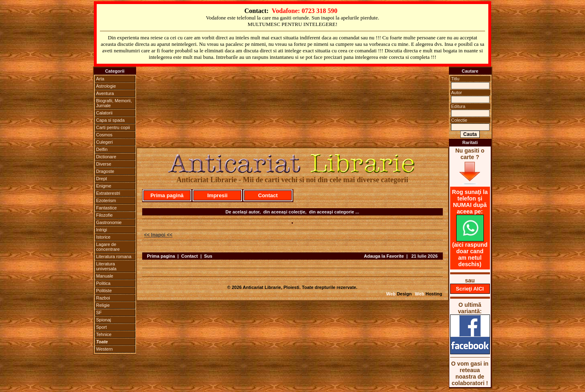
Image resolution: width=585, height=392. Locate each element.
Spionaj (104, 320)
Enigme (104, 186)
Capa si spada (110, 120)
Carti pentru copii (113, 127)
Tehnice (104, 334)
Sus (208, 256)
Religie (103, 305)
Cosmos (104, 135)
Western (105, 349)
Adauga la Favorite (384, 256)
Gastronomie (109, 222)
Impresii (217, 195)
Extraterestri (108, 193)
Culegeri (105, 142)
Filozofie (105, 215)
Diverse (104, 164)
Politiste (104, 291)
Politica (103, 283)
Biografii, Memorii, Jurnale (114, 103)
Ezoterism (106, 200)
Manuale (105, 276)
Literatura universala (106, 266)
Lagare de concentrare (108, 247)
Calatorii (104, 113)
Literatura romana (114, 256)
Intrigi (102, 230)
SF (99, 312)
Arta (100, 79)
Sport (102, 327)
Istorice (103, 237)
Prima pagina (161, 256)
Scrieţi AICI (470, 289)
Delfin (102, 149)
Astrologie (106, 86)
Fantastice (107, 208)
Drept (102, 179)
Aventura (105, 93)
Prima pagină (167, 195)
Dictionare (106, 157)
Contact (268, 195)
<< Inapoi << (158, 235)
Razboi (103, 298)
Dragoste (105, 171)
